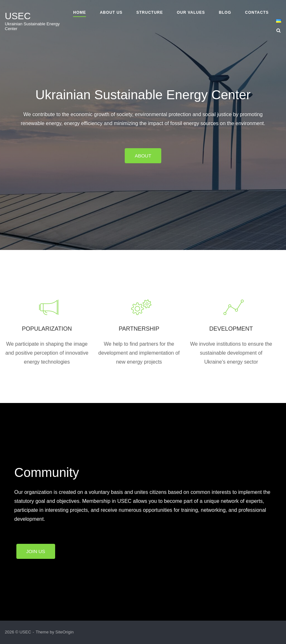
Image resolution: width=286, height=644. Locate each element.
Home (80, 12)
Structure (150, 12)
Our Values (191, 12)
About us (111, 12)
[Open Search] (278, 31)
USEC (18, 16)
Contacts (257, 12)
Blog (225, 12)
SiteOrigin (65, 632)
